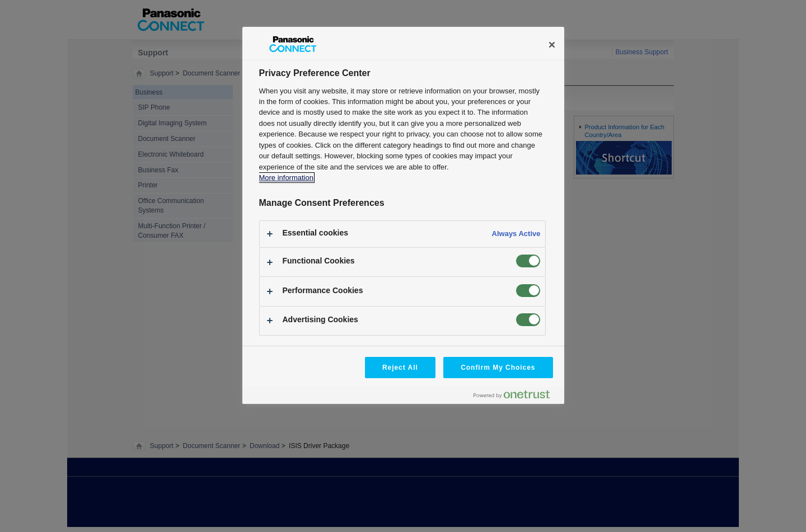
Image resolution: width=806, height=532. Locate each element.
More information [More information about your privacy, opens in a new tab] (286, 178)
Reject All (400, 368)
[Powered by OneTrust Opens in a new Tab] (516, 397)
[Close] (552, 45)
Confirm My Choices (498, 368)
